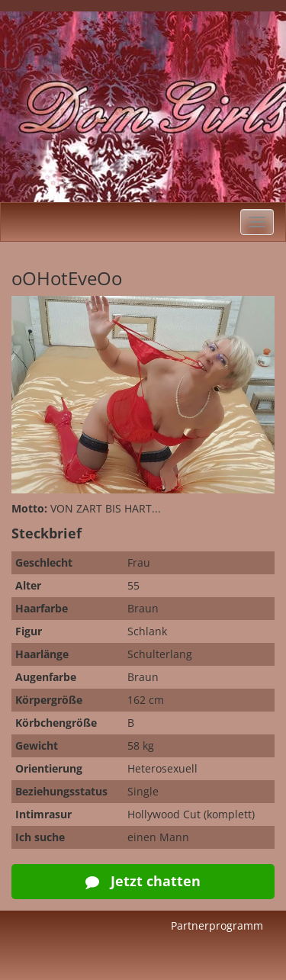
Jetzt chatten (143, 881)
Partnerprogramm (217, 925)
